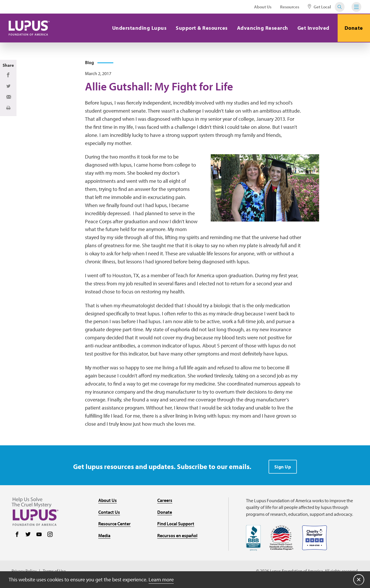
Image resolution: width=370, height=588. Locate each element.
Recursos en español (177, 536)
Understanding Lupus (139, 28)
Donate (354, 28)
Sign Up (283, 467)
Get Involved (313, 28)
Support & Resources (201, 28)
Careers (165, 500)
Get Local (319, 7)
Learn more (161, 579)
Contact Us (109, 512)
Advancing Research (262, 28)
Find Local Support (176, 524)
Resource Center (114, 524)
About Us (263, 7)
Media (104, 536)
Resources (290, 7)
